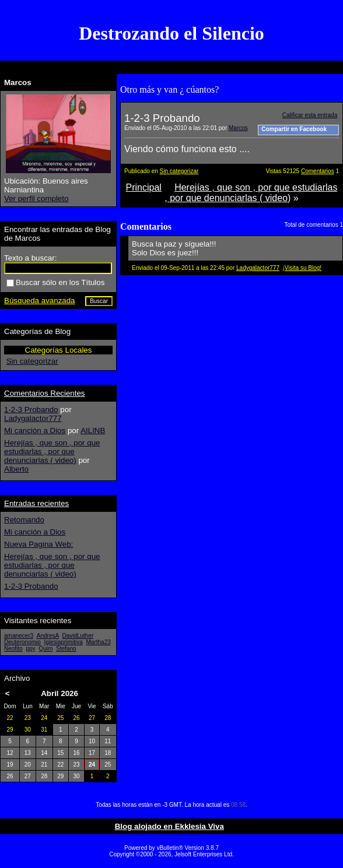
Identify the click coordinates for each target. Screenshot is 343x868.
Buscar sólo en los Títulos (55, 282)
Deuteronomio (22, 642)
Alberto (16, 469)
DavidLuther (78, 636)
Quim (45, 649)
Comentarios (318, 171)
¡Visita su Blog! (302, 268)
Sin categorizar (179, 171)
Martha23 (99, 642)
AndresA (48, 636)
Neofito (13, 649)
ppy (30, 649)
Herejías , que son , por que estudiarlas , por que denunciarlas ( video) (251, 193)
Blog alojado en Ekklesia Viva (169, 826)
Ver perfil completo (36, 198)
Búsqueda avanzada (40, 301)
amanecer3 (19, 636)
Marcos (238, 128)
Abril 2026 (60, 693)
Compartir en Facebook (294, 129)
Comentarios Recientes (45, 393)
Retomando (24, 520)
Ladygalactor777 (258, 268)
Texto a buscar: (30, 258)
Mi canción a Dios (35, 431)
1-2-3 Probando (31, 410)
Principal (144, 187)
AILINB (93, 431)
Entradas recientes (36, 503)
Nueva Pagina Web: (38, 544)
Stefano (66, 649)
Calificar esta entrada (310, 115)
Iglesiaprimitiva (64, 642)
